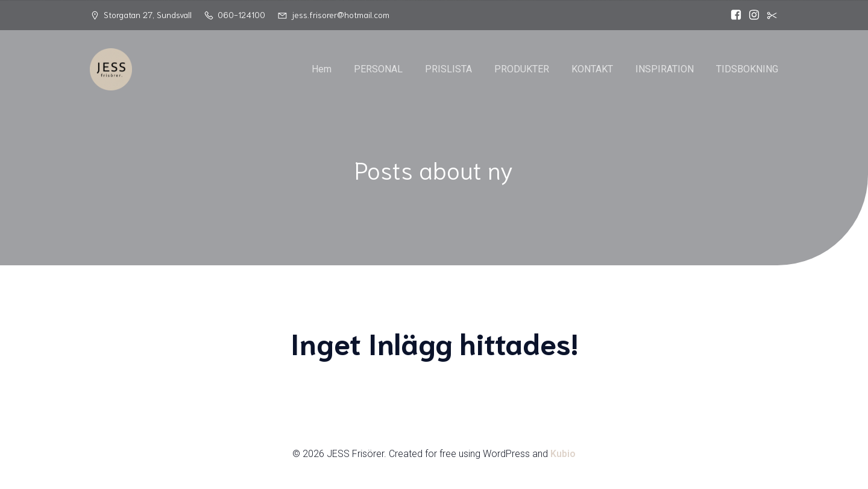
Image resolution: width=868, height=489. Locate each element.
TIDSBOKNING (747, 69)
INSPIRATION (665, 69)
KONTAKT (592, 69)
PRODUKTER (522, 69)
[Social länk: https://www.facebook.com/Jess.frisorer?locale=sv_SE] (733, 15)
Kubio (563, 454)
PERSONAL (378, 69)
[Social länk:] (769, 15)
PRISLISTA (448, 69)
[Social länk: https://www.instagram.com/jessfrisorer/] (751, 15)
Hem (322, 69)
